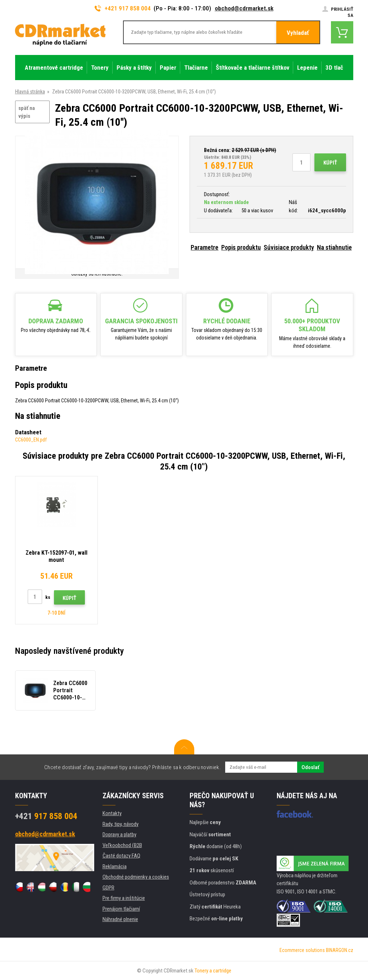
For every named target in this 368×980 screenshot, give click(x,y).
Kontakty (112, 813)
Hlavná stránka (30, 92)
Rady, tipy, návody (121, 824)
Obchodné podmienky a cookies (136, 877)
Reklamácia (115, 866)
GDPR (108, 888)
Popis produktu (241, 247)
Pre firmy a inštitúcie (124, 898)
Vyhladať (298, 33)
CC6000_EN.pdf (31, 440)
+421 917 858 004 (123, 8)
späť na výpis (27, 112)
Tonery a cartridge (213, 971)
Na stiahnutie (334, 247)
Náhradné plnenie (120, 919)
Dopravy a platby (119, 835)
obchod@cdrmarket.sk (244, 8)
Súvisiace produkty (289, 247)
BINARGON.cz (340, 950)
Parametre (205, 247)
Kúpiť (330, 163)
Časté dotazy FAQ (121, 856)
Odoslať (310, 767)
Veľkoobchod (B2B (122, 845)
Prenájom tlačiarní (121, 909)
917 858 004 (46, 816)
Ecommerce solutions (302, 950)
